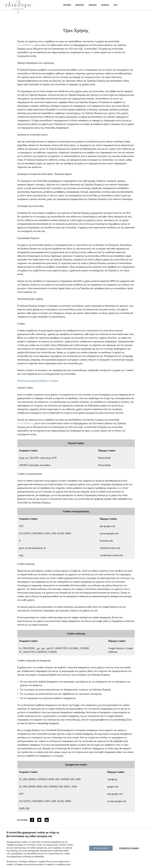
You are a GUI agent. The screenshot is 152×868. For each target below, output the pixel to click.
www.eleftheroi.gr (26, 45)
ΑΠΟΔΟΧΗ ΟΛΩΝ (101, 848)
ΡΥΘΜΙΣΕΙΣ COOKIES (129, 848)
